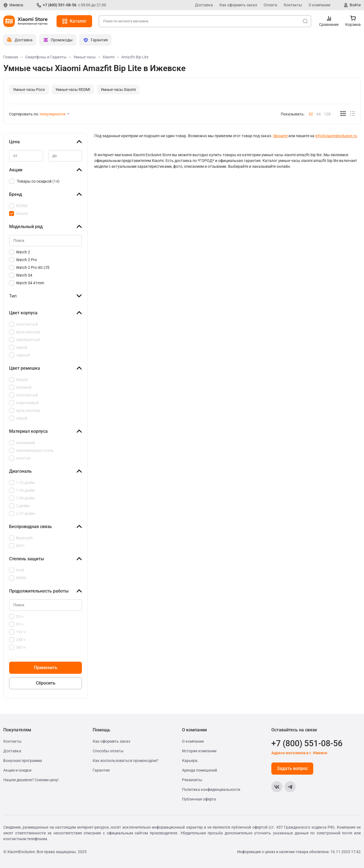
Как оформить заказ (238, 5)
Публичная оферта (199, 799)
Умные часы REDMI (73, 90)
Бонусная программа (23, 761)
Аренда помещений (200, 770)
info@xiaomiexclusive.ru (336, 136)
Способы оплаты (108, 751)
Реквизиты (192, 780)
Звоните (280, 136)
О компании (319, 5)
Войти (355, 5)
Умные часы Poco (29, 90)
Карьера (190, 761)
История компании (199, 751)
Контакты (293, 5)
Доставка (204, 5)
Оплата (270, 5)
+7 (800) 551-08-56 (60, 5)
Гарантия (101, 770)
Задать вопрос (292, 768)
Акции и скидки (17, 770)
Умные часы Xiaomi (118, 90)
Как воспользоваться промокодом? (125, 761)
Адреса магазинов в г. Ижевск (299, 753)
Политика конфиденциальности (211, 789)
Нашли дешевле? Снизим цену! (31, 780)
